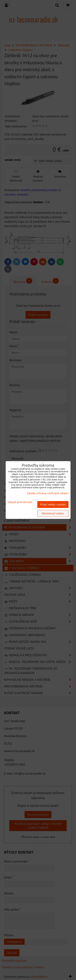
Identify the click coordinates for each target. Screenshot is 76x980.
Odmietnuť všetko (53, 513)
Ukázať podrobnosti (20, 502)
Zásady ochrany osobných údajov (48, 493)
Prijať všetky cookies (53, 504)
